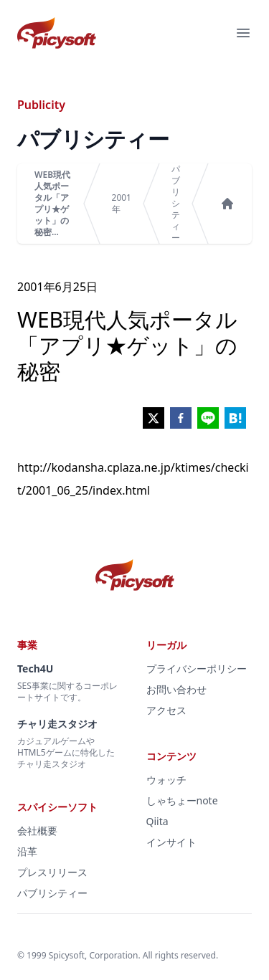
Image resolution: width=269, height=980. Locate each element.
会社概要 (37, 831)
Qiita (157, 821)
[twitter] (154, 418)
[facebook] (181, 418)
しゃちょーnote (182, 800)
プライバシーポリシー (197, 669)
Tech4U (35, 669)
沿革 (27, 851)
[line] (208, 418)
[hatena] (235, 418)
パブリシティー (176, 204)
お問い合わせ (176, 689)
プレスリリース (52, 872)
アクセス (166, 710)
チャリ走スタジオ (57, 724)
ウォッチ (166, 780)
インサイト (171, 842)
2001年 (122, 204)
